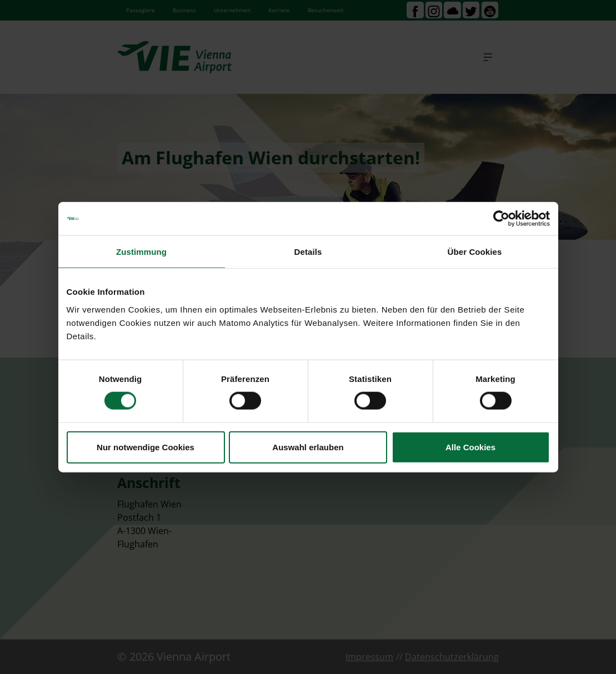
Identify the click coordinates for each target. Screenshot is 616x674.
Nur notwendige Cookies (146, 447)
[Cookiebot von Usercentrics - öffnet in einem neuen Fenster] (501, 219)
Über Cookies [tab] (475, 252)
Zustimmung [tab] (141, 252)
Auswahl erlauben (308, 447)
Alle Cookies (470, 447)
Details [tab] (308, 252)
